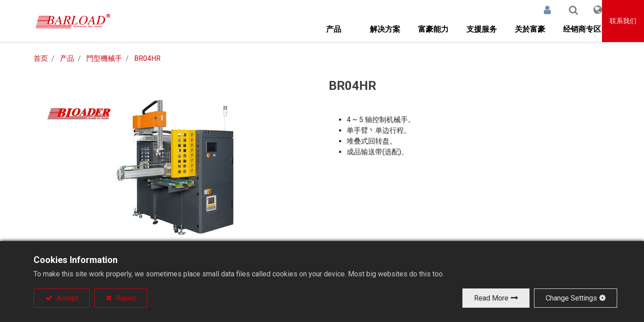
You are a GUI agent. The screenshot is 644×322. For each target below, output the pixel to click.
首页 (41, 58)
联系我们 (623, 21)
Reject (125, 298)
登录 (537, 10)
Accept (66, 298)
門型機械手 (104, 58)
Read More (491, 298)
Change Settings (571, 298)
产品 (67, 58)
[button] (563, 10)
